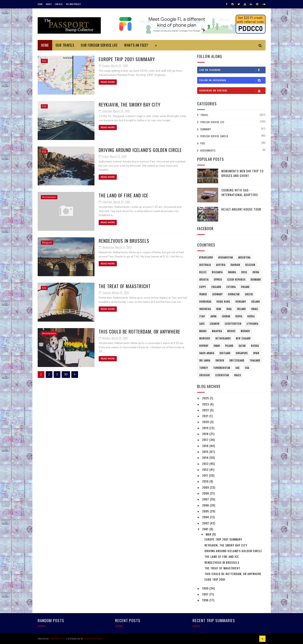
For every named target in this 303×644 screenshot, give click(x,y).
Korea (251, 316)
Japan (213, 316)
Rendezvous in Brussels (124, 241)
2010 (206, 481)
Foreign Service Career (214, 136)
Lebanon (215, 324)
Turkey (204, 368)
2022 (206, 410)
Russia (255, 346)
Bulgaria (217, 272)
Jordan (226, 316)
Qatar (242, 346)
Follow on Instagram (232, 80)
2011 (206, 475)
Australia (205, 265)
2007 (206, 499)
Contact (59, 4)
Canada (232, 272)
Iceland (256, 302)
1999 (206, 588)
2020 (206, 422)
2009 (206, 487)
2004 (206, 517)
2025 (206, 398)
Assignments (208, 150)
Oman (217, 346)
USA (247, 368)
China (256, 272)
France (203, 294)
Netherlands (223, 338)
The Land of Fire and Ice (124, 195)
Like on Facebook (232, 70)
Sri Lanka (205, 360)
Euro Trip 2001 (215, 579)
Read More (108, 82)
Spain (256, 353)
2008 (206, 493)
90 (66, 374)
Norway (204, 346)
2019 (206, 428)
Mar (209, 534)
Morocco (205, 338)
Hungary (241, 302)
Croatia (204, 280)
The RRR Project (73, 4)
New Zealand (243, 338)
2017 (206, 440)
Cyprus (218, 280)
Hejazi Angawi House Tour (241, 209)
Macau (203, 331)
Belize (203, 272)
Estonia (231, 287)
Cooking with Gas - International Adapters (240, 192)
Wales (238, 375)
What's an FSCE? (136, 45)
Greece (249, 294)
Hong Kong (223, 302)
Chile (244, 272)
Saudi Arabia (207, 353)
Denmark (256, 280)
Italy (202, 316)
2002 (206, 523)
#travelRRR (206, 257)
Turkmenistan (222, 368)
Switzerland (237, 360)
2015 (206, 452)
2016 (206, 446)
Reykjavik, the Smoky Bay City (130, 104)
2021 (206, 416)
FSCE (203, 143)
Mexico (231, 331)
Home (40, 4)
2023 (206, 404)
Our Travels (65, 45)
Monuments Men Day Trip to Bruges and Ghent (242, 173)
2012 (206, 469)
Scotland (225, 353)
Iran (219, 309)
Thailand (255, 360)
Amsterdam (49, 197)
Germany (217, 294)
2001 (206, 529)
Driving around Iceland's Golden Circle (140, 150)
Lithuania (252, 324)
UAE (238, 368)
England (216, 287)
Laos (202, 324)
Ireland (241, 309)
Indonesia (205, 309)
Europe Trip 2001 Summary (127, 59)
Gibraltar (234, 294)
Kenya (239, 316)
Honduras (205, 302)
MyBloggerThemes (94, 639)
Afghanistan (226, 257)
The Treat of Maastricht (125, 286)
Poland (229, 346)
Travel (204, 115)
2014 (206, 457)
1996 (206, 600)
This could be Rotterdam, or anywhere (140, 331)
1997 (206, 594)
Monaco (245, 331)
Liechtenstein (233, 324)
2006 (206, 505)
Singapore (242, 353)
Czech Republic (236, 280)
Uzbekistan (222, 375)
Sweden (220, 360)
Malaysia (217, 331)
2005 (206, 511)
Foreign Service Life (212, 122)
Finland (245, 287)
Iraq (229, 309)
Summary (206, 129)
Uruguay (205, 375)
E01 (44, 61)
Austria (221, 265)
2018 (206, 434)
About (49, 4)
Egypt (203, 287)
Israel (255, 309)
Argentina (244, 257)
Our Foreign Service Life (99, 45)
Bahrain (235, 265)
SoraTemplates (58, 639)
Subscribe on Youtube (232, 91)
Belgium (47, 243)
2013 (206, 464)
